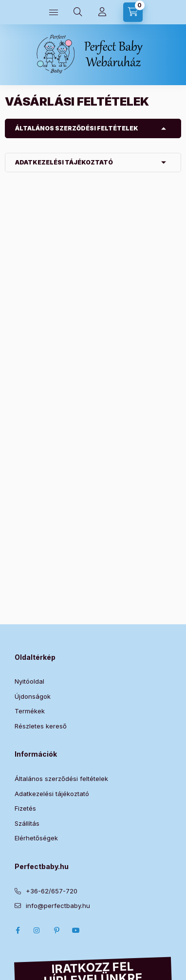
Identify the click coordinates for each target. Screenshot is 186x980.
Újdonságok (33, 696)
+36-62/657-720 (52, 891)
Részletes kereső (41, 726)
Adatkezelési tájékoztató (64, 162)
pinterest (56, 930)
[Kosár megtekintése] (133, 12)
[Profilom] (102, 12)
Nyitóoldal (29, 681)
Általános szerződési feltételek (77, 128)
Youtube (76, 930)
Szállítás (27, 823)
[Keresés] (78, 12)
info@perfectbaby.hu (58, 906)
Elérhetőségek (36, 838)
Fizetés (25, 808)
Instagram (37, 930)
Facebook (18, 930)
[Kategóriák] (54, 12)
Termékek (30, 711)
